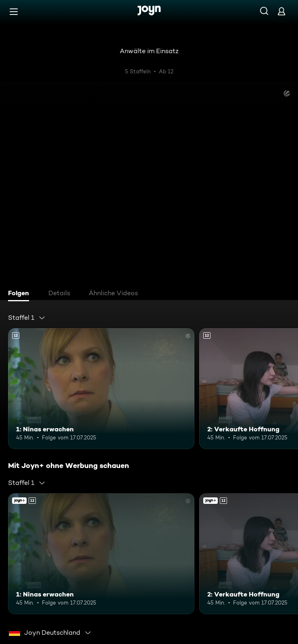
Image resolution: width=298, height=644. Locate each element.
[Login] (281, 11)
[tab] (21, 294)
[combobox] (27, 318)
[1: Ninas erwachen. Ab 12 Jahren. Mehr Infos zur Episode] (101, 389)
